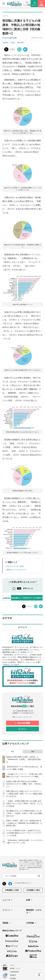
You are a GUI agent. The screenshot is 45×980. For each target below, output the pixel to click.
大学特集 (31, 923)
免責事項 (13, 975)
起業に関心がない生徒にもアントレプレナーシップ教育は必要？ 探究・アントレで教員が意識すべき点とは (24, 794)
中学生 (13, 43)
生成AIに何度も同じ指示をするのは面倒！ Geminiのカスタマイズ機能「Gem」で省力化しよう (24, 784)
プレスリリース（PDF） (16, 566)
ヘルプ (12, 965)
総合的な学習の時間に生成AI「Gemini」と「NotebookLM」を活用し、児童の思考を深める (24, 759)
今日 (12, 752)
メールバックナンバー (23, 717)
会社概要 (13, 978)
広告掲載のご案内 (33, 890)
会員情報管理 (14, 972)
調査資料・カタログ (34, 912)
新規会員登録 (22, 723)
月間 (33, 752)
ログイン (22, 729)
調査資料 (6, 43)
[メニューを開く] (4, 4)
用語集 (7, 923)
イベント (8, 910)
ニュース (8, 900)
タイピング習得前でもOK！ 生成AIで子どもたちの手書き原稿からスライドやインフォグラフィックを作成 (24, 833)
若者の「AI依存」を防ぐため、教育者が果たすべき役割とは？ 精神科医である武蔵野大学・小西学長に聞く (24, 823)
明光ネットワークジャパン (17, 570)
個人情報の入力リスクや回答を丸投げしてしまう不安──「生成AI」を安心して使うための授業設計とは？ (24, 813)
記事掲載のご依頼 (12, 890)
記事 (29, 900)
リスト (12, 49)
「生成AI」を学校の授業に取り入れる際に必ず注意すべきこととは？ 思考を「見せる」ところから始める (24, 803)
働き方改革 (21, 43)
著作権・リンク (15, 969)
